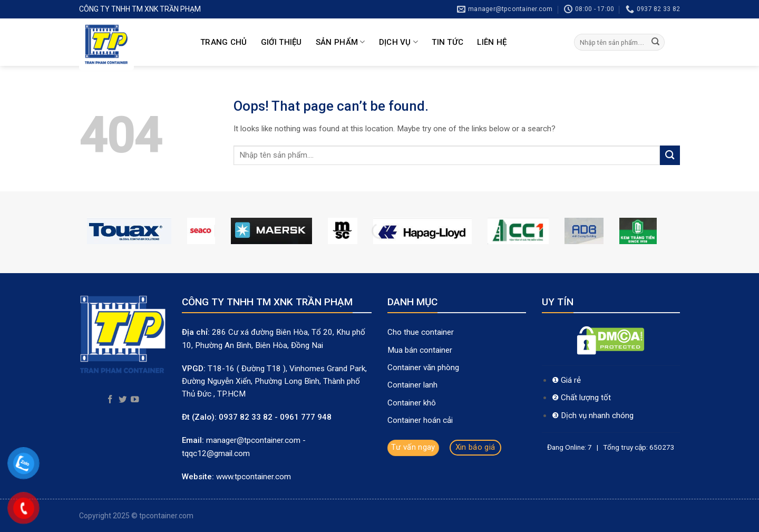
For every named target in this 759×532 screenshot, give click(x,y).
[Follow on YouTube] (135, 400)
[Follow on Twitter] (123, 400)
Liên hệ (492, 42)
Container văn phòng (424, 367)
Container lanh (412, 385)
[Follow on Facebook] (110, 400)
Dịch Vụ (399, 42)
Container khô (412, 403)
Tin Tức (447, 42)
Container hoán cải (420, 420)
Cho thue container (422, 332)
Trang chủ (224, 42)
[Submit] (656, 42)
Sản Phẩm (340, 42)
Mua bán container (420, 350)
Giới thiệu (281, 42)
